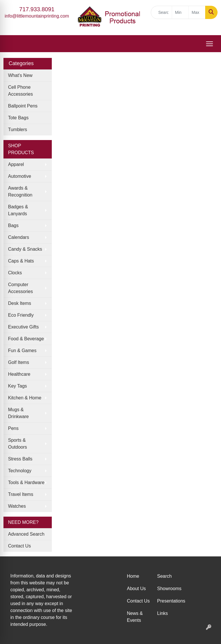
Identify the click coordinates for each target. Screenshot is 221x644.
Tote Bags (18, 118)
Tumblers (18, 130)
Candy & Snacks (25, 249)
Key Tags (18, 386)
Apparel (16, 164)
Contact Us (19, 546)
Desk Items (20, 303)
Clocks (15, 273)
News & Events (135, 617)
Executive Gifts (23, 327)
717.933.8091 (37, 9)
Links (162, 613)
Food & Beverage (26, 339)
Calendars (19, 237)
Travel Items (21, 494)
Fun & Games (22, 351)
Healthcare (19, 374)
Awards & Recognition (20, 191)
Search (164, 576)
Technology (20, 471)
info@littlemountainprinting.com (37, 16)
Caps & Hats (21, 261)
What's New (20, 75)
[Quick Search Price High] (197, 12)
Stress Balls (20, 459)
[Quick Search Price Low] (180, 12)
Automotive (20, 176)
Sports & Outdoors (18, 444)
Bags (13, 225)
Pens (13, 428)
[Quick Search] (161, 12)
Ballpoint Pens (23, 106)
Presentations (169, 601)
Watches (17, 506)
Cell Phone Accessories (20, 91)
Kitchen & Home (25, 398)
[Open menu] (209, 44)
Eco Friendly (21, 315)
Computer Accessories (20, 288)
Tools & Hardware (26, 482)
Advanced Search (26, 534)
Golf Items (19, 362)
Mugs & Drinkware (18, 413)
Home (133, 576)
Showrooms (169, 589)
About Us (136, 589)
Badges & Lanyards (18, 210)
